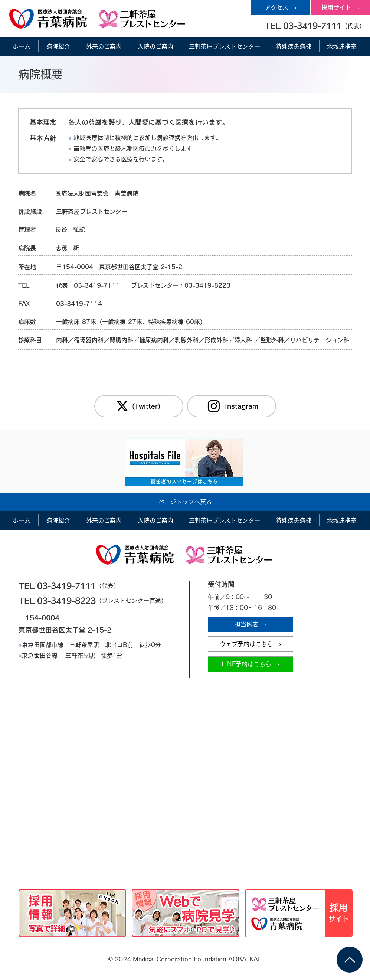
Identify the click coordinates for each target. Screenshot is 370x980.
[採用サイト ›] (340, 7)
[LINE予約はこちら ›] (251, 664)
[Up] (350, 960)
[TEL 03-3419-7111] (73, 586)
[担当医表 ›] (251, 624)
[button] (315, 26)
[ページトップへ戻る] (185, 502)
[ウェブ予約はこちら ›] (251, 644)
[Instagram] (232, 406)
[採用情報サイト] (299, 913)
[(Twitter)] (139, 406)
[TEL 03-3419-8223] (73, 601)
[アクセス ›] (281, 7)
